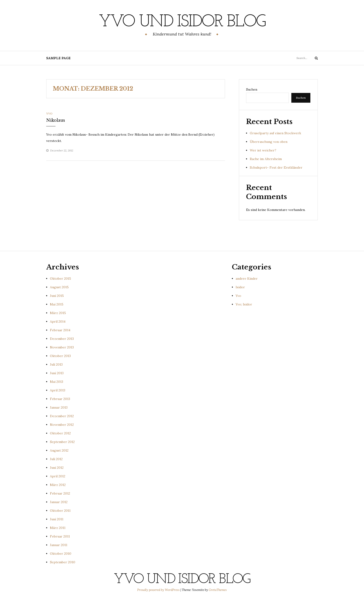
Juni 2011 (57, 519)
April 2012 (58, 476)
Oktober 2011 (60, 511)
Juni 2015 (57, 296)
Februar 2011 (60, 536)
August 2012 (59, 450)
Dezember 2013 (62, 339)
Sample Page (58, 58)
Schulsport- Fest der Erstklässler (276, 167)
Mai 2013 (57, 382)
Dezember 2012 (62, 416)
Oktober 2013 (60, 356)
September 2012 (62, 442)
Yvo (49, 113)
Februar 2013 (60, 399)
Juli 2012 (56, 459)
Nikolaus (56, 120)
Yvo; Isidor (244, 304)
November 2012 (62, 425)
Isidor (240, 287)
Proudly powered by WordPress (159, 590)
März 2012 (58, 485)
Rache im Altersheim (266, 159)
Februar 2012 (60, 493)
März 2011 (58, 528)
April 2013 (58, 390)
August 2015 (59, 287)
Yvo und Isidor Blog (182, 22)
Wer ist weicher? (263, 150)
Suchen (252, 89)
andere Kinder (247, 279)
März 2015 (58, 313)
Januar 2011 (59, 545)
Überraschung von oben (269, 142)
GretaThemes (218, 590)
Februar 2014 (60, 330)
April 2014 (58, 321)
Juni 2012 (57, 468)
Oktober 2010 (61, 554)
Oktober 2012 (60, 433)
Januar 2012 (59, 502)
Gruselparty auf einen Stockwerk (275, 133)
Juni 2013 (57, 373)
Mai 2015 (57, 304)
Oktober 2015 (60, 279)
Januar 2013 (59, 407)
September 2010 (63, 562)
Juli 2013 (56, 364)
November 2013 (62, 347)
